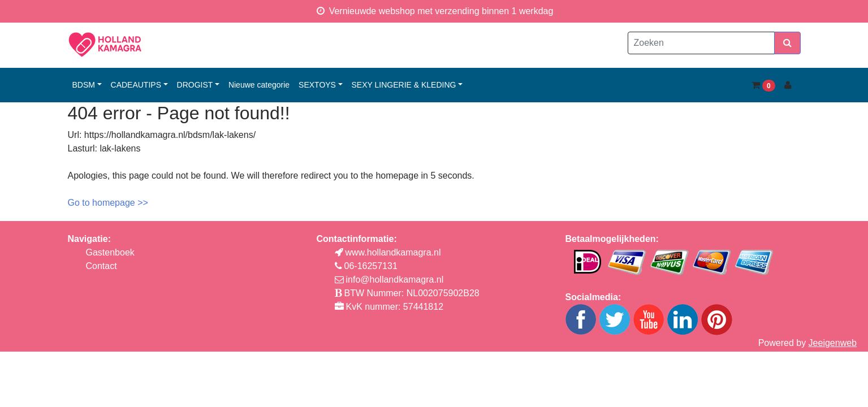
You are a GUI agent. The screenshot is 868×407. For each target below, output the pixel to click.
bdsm (84, 85)
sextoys (317, 85)
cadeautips (136, 85)
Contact (102, 266)
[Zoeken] (701, 43)
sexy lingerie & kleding (404, 85)
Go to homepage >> (108, 203)
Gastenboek (110, 252)
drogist (195, 85)
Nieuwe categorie (259, 85)
